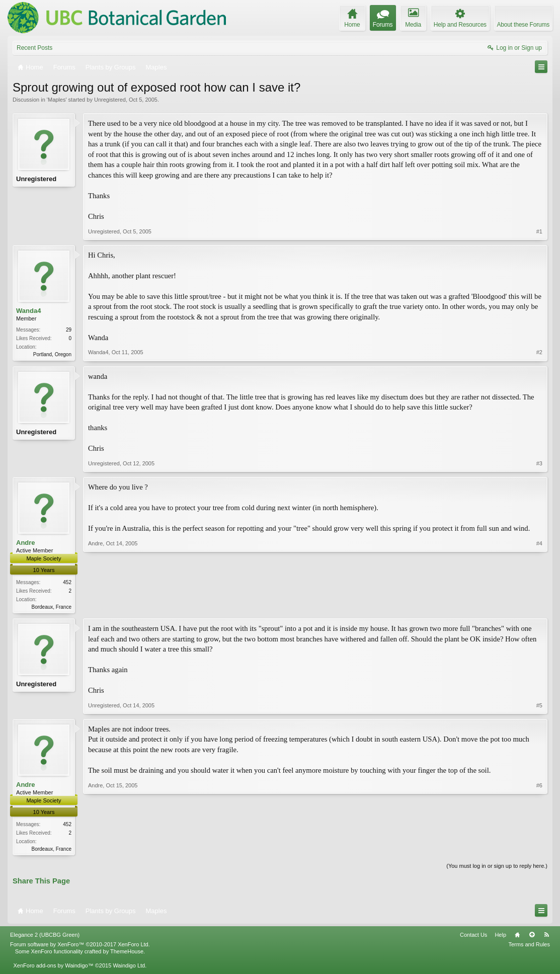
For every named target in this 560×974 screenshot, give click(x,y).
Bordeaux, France (52, 607)
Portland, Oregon (52, 354)
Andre (26, 543)
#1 (539, 231)
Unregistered (110, 100)
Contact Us (473, 937)
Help (500, 937)
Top (532, 937)
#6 (539, 849)
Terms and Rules (529, 947)
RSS (546, 937)
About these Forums (523, 25)
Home (517, 937)
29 (69, 330)
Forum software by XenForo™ (80, 947)
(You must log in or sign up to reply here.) (497, 868)
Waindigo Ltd (129, 968)
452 (67, 583)
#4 (539, 606)
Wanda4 (28, 311)
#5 (539, 707)
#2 (539, 353)
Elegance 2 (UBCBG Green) (45, 937)
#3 (539, 464)
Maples (57, 100)
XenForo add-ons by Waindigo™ (53, 968)
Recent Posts (34, 48)
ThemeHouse (127, 954)
